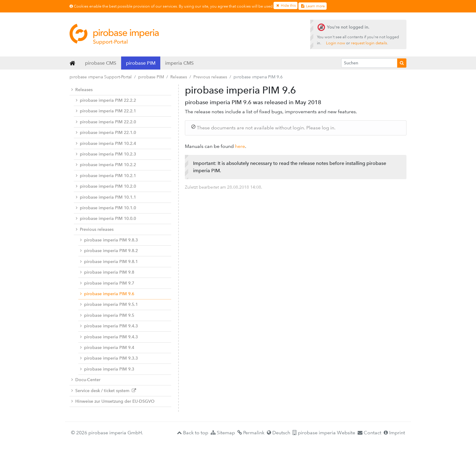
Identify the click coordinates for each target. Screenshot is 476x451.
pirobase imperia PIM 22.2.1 (106, 111)
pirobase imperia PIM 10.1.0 (106, 208)
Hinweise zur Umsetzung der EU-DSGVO (113, 401)
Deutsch (279, 433)
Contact (369, 433)
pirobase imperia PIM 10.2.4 (106, 143)
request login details (369, 43)
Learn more (312, 6)
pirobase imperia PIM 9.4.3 (109, 326)
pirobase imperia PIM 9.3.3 (109, 358)
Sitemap (223, 433)
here (240, 146)
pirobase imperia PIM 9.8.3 (109, 240)
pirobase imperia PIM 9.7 (107, 283)
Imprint (394, 433)
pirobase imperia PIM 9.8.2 (109, 251)
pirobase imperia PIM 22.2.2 (106, 100)
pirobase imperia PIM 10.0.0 (106, 219)
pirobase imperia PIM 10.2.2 (106, 165)
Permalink (251, 433)
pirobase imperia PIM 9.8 (107, 272)
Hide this (286, 5)
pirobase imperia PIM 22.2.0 (106, 122)
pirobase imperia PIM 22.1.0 (106, 133)
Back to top (193, 433)
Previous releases (210, 77)
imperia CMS (179, 63)
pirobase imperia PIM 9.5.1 (109, 304)
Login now (336, 43)
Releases (179, 77)
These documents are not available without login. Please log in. (263, 128)
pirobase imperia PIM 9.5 (107, 315)
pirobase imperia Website (324, 433)
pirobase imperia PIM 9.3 (107, 369)
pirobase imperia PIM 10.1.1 (106, 197)
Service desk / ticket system (104, 391)
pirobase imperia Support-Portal (101, 77)
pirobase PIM (141, 63)
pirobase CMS (101, 63)
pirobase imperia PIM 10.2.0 (106, 186)
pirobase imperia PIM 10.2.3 (106, 154)
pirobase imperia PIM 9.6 (107, 294)
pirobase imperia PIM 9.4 (107, 348)
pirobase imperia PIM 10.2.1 (106, 176)
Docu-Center (86, 380)
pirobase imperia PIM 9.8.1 (109, 262)
